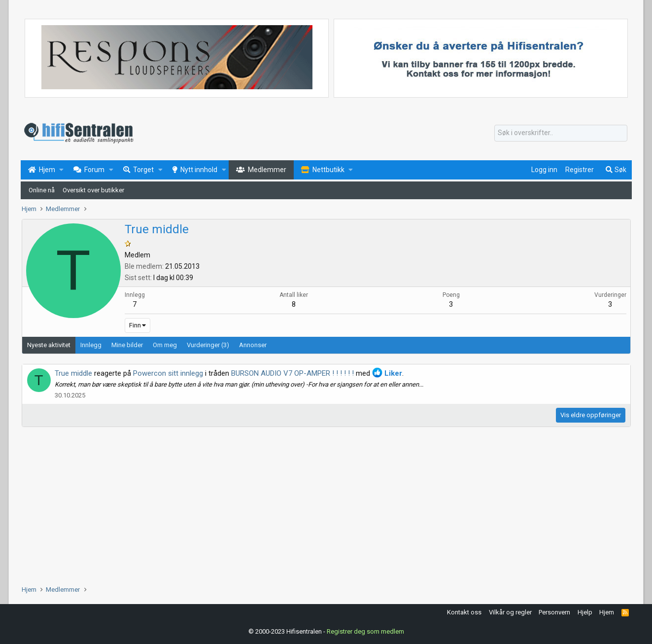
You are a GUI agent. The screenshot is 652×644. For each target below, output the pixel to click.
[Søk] (561, 133)
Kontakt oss (464, 612)
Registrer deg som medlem (365, 631)
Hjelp (585, 612)
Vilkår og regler (510, 612)
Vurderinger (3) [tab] (208, 345)
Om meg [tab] (165, 345)
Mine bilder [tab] (127, 345)
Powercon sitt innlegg (168, 373)
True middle (73, 373)
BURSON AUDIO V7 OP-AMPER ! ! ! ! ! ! (292, 373)
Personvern (554, 612)
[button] (61, 170)
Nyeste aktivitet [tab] (49, 345)
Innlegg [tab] (91, 345)
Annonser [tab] (253, 345)
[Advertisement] (317, 506)
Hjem (607, 612)
